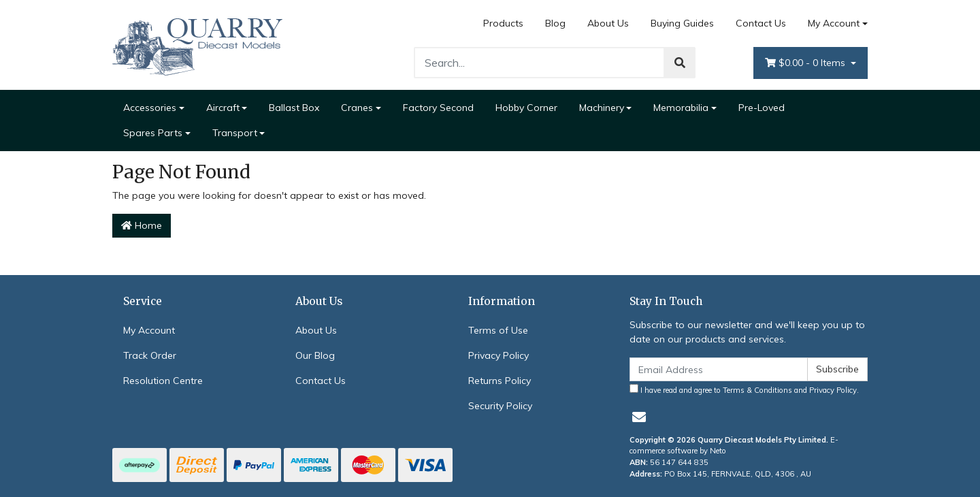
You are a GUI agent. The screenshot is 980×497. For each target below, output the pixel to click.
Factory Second (438, 108)
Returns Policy (500, 381)
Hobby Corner (526, 108)
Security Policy (500, 406)
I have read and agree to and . (744, 389)
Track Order (150, 355)
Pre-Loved (762, 108)
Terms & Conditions (757, 390)
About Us (608, 23)
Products (503, 23)
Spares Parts (153, 133)
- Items (806, 63)
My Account (149, 330)
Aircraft (223, 108)
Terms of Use (498, 330)
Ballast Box (294, 108)
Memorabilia (681, 108)
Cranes (357, 108)
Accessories (150, 108)
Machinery (602, 108)
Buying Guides (682, 23)
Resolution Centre (163, 381)
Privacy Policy (499, 355)
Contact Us (761, 23)
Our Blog (315, 355)
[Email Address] (719, 369)
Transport (235, 133)
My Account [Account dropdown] (834, 23)
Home (142, 225)
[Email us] (639, 417)
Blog (555, 23)
